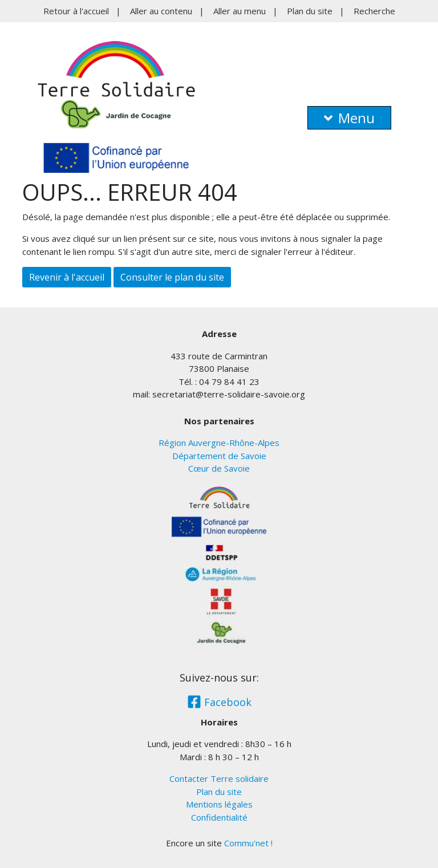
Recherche (374, 11)
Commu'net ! (248, 843)
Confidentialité (219, 817)
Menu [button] (349, 118)
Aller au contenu (161, 11)
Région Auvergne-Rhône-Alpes (219, 443)
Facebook (219, 702)
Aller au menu (240, 11)
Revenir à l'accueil (67, 277)
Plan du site (310, 11)
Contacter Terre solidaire (219, 778)
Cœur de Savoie (219, 468)
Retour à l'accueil (76, 11)
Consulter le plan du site (172, 277)
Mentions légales (219, 804)
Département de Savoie (219, 456)
